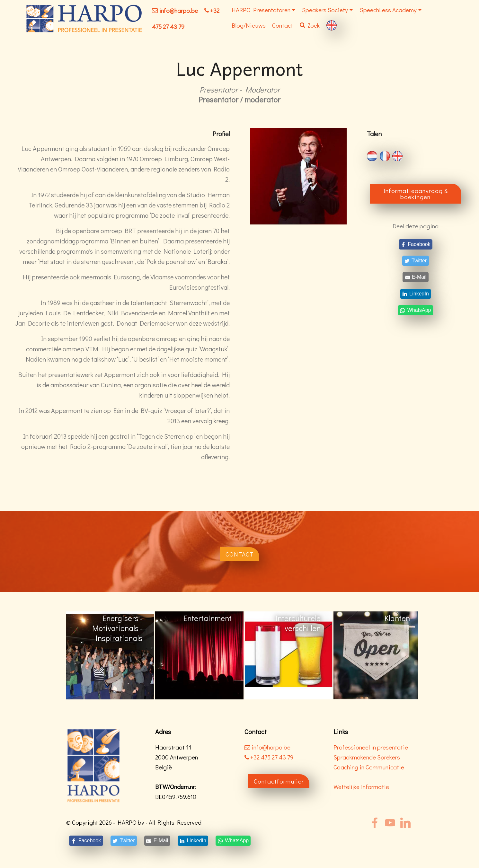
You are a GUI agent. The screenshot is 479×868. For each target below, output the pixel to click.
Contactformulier (279, 781)
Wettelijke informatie (361, 787)
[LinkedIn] (416, 294)
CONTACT (240, 554)
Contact (283, 25)
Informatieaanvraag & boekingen (416, 194)
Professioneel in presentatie (371, 747)
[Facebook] (416, 244)
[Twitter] (416, 261)
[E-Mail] (416, 277)
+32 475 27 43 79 (269, 757)
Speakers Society (325, 10)
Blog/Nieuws (249, 25)
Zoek (310, 25)
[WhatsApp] (415, 310)
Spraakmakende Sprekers (367, 757)
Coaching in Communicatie (369, 767)
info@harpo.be (178, 10)
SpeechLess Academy (388, 10)
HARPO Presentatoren (261, 10)
